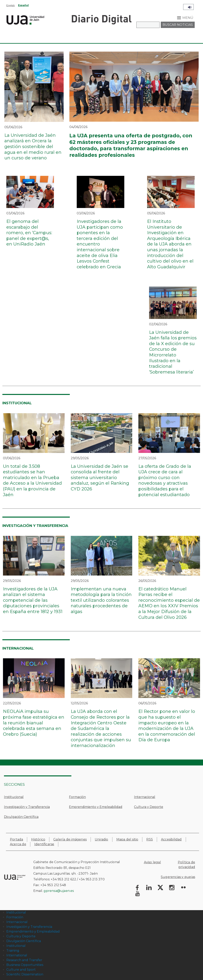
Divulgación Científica (21, 817)
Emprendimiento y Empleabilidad (96, 807)
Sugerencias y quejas (178, 877)
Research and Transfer (24, 960)
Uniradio (101, 839)
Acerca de (18, 844)
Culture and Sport (21, 970)
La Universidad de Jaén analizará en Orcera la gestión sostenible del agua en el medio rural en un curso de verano (33, 147)
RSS (150, 839)
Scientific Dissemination (25, 974)
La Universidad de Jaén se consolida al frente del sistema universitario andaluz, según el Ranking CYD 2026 (100, 478)
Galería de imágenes (70, 839)
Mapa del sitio (127, 839)
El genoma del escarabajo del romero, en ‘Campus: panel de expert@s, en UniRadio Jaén (29, 233)
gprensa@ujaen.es (59, 891)
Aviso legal (152, 862)
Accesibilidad (171, 839)
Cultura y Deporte (149, 807)
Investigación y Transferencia (27, 807)
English (11, 5)
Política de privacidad (186, 865)
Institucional (14, 797)
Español (23, 5)
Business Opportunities (25, 965)
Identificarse (44, 844)
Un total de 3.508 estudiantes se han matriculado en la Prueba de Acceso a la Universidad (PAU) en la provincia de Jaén (32, 480)
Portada (16, 839)
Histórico (38, 839)
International (17, 955)
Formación (77, 797)
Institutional (16, 946)
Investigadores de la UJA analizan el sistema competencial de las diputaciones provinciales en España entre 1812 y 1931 (33, 600)
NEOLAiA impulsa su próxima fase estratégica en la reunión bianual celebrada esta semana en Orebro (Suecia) (34, 723)
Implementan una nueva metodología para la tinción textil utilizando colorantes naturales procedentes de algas (101, 600)
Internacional (145, 797)
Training (13, 951)
